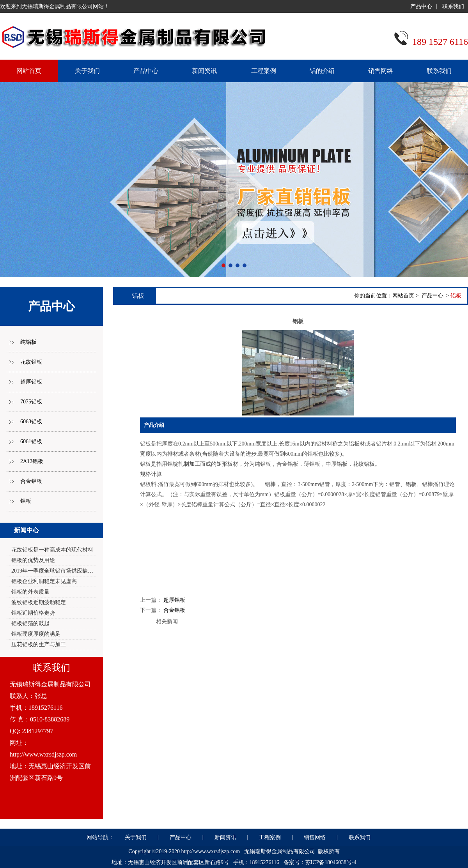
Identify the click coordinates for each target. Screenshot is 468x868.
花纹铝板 (31, 362)
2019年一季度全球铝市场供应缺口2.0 (56, 571)
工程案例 (264, 71)
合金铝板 (31, 481)
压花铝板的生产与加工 (39, 644)
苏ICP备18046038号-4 (331, 862)
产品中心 (421, 6)
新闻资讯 (204, 71)
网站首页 (403, 296)
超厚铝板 (31, 382)
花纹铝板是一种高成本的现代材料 (52, 550)
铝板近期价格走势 (33, 613)
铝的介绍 (322, 71)
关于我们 (87, 71)
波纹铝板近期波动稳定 (39, 602)
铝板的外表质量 (30, 592)
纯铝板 (28, 342)
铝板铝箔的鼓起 (30, 623)
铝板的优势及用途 (33, 560)
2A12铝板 (32, 461)
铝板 (26, 501)
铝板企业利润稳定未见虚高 (44, 581)
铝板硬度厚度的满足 (36, 634)
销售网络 (381, 71)
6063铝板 (31, 422)
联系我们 (453, 6)
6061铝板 (31, 441)
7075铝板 (31, 402)
